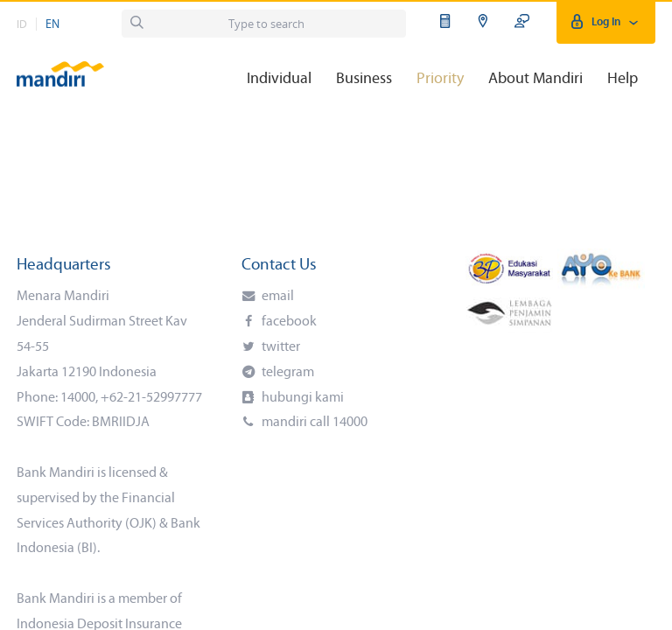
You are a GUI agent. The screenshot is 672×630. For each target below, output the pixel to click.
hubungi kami (301, 398)
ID (22, 25)
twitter (280, 347)
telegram (287, 373)
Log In (606, 22)
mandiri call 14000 (313, 423)
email (276, 297)
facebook (288, 322)
